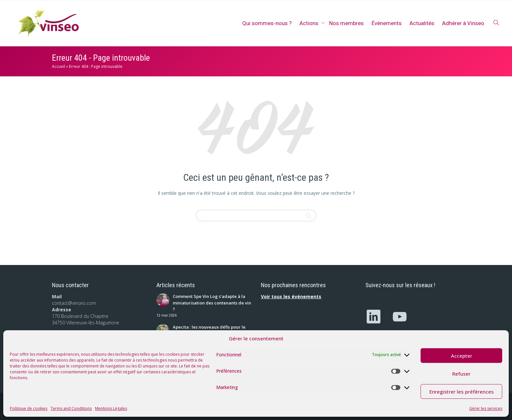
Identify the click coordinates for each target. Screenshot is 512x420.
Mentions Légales (111, 408)
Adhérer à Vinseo (463, 23)
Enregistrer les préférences (462, 392)
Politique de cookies (29, 408)
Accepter (462, 356)
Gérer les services (486, 408)
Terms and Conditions (71, 408)
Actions (310, 23)
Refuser (461, 374)
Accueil (58, 66)
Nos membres (346, 23)
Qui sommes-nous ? (267, 23)
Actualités (422, 23)
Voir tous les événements (291, 296)
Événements (387, 23)
